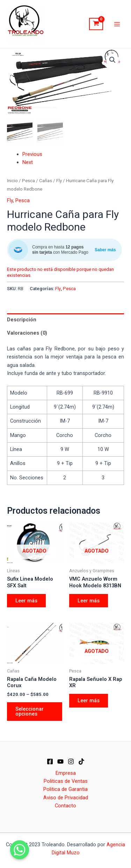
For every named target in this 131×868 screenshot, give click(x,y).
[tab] (65, 320)
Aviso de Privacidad (66, 798)
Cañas (46, 181)
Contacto (65, 806)
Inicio (12, 181)
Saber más (105, 250)
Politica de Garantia (65, 789)
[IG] (71, 761)
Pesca (28, 181)
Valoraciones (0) (27, 333)
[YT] (60, 761)
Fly (59, 181)
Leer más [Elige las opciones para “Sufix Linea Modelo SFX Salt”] (26, 600)
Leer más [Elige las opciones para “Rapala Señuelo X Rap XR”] (89, 700)
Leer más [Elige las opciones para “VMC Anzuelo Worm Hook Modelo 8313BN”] (89, 600)
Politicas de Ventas (66, 781)
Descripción (22, 320)
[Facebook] (50, 761)
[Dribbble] (81, 761)
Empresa (66, 773)
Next (28, 162)
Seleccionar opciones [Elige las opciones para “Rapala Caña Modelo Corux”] (30, 712)
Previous (32, 154)
